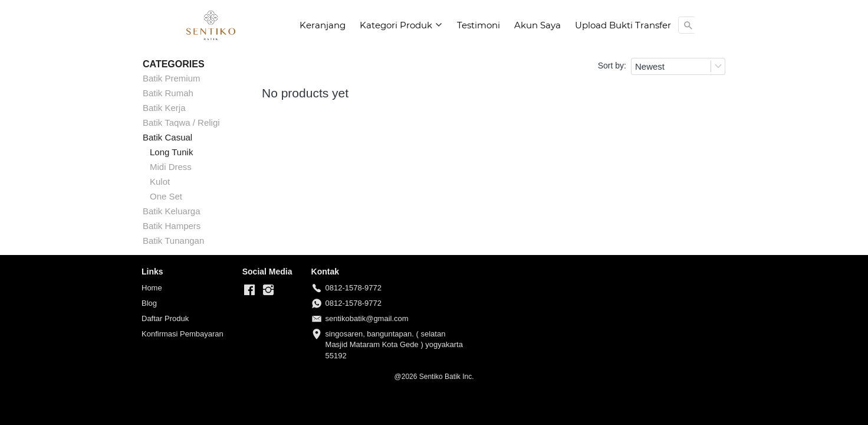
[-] (249, 290)
